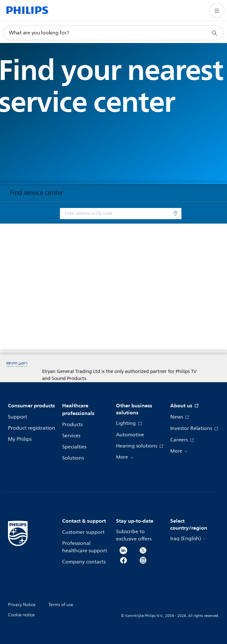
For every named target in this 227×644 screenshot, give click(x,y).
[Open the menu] (217, 11)
